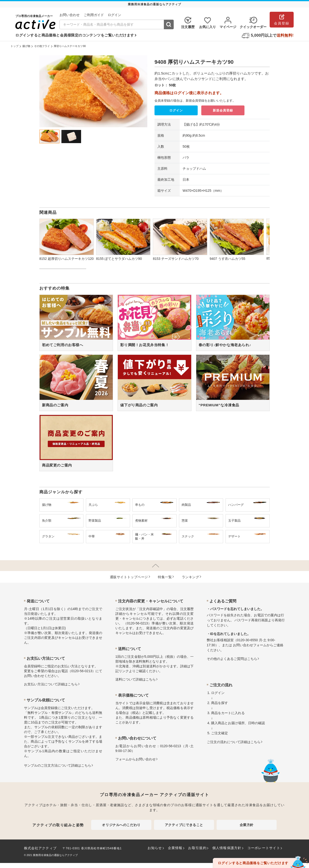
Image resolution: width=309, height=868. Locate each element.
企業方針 (247, 825)
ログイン (176, 110)
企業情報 (175, 848)
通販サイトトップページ (129, 577)
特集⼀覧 (165, 577)
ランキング (190, 577)
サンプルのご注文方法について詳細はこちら (58, 765)
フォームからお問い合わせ (136, 759)
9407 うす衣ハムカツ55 (228, 259)
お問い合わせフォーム (250, 645)
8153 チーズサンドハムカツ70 (176, 259)
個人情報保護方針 (227, 848)
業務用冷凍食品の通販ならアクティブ (55, 855)
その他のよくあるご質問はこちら (232, 659)
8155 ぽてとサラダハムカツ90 (119, 259)
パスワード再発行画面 (251, 620)
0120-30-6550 (247, 640)
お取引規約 (197, 848)
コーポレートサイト (264, 848)
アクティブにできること (184, 825)
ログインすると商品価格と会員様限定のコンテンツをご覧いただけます (75, 35)
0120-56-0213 (82, 671)
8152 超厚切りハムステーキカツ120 (66, 259)
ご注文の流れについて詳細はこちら (234, 742)
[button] (265, 233)
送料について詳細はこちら (136, 679)
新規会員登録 (223, 110)
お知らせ (155, 848)
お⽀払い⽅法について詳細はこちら (51, 684)
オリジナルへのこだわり (121, 825)
